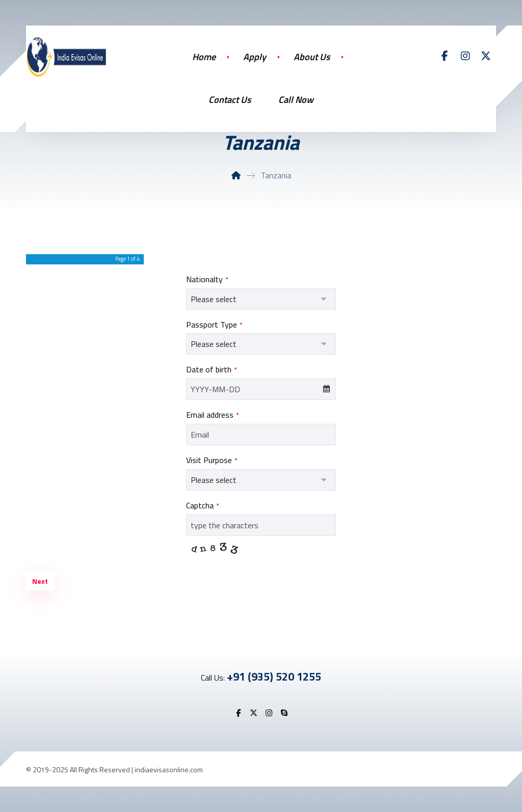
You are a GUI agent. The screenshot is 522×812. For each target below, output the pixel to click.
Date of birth (212, 369)
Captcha (203, 505)
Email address (213, 415)
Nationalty (207, 279)
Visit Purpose (212, 460)
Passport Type (214, 324)
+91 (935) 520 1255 (274, 676)
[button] (445, 56)
